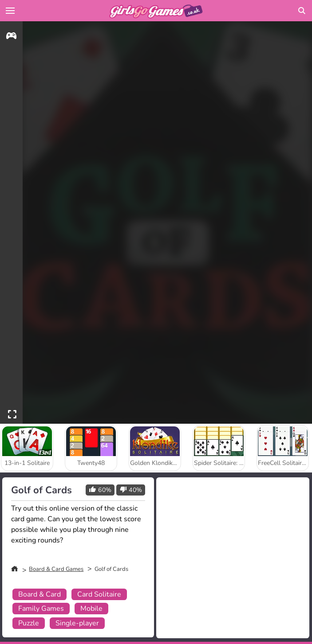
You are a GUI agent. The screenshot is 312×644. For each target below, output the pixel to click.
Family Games (41, 609)
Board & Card (39, 594)
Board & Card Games (56, 569)
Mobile (91, 609)
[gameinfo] (11, 37)
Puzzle (29, 623)
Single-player (77, 623)
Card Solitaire (99, 594)
